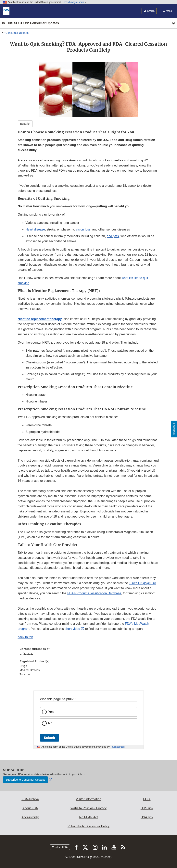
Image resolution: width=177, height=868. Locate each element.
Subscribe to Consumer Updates (25, 780)
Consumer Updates (17, 33)
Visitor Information (88, 799)
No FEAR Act (88, 817)
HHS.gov (147, 808)
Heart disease (35, 229)
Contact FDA (60, 847)
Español (25, 124)
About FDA (30, 808)
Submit (50, 738)
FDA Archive (30, 799)
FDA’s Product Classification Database (94, 593)
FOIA (147, 799)
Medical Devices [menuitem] (30, 670)
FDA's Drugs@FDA (142, 583)
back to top (25, 637)
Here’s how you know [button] (74, 2)
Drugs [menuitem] (23, 666)
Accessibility (30, 817)
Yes (51, 712)
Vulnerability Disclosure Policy (88, 826)
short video (72, 629)
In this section (30, 23)
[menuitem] (89, 653)
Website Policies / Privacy (88, 808)
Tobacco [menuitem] (25, 674)
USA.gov (147, 817)
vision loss (83, 229)
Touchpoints (117, 747)
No (50, 723)
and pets (113, 236)
